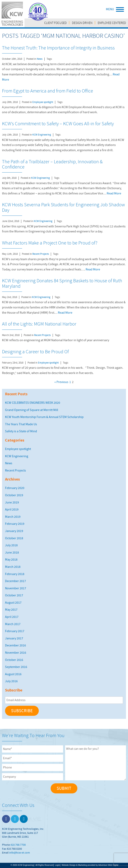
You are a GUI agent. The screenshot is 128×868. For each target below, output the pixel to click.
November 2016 (16, 653)
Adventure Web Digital (108, 865)
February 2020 (15, 488)
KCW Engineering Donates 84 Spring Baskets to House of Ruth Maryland (62, 283)
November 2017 (16, 588)
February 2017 (15, 631)
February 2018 (15, 574)
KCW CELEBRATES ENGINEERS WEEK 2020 (33, 403)
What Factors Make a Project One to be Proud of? (50, 243)
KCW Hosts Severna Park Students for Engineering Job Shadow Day (63, 207)
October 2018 (14, 538)
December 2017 (15, 581)
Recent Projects (41, 254)
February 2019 (15, 524)
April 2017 (12, 617)
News (40, 59)
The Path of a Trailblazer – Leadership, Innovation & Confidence (52, 164)
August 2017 (13, 603)
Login (57, 865)
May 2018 (11, 560)
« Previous (61, 382)
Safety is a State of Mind (21, 431)
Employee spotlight (43, 102)
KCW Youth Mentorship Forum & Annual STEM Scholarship (44, 417)
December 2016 (15, 645)
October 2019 (14, 495)
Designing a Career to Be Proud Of (35, 352)
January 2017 (14, 638)
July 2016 (11, 681)
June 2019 (12, 502)
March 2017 (13, 624)
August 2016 (13, 674)
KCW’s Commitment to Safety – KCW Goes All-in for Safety (58, 124)
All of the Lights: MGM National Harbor (39, 324)
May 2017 (11, 610)
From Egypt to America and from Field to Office (48, 91)
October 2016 (14, 660)
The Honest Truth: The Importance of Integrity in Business (58, 48)
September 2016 (16, 667)
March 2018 (13, 567)
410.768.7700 (18, 845)
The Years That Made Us (21, 424)
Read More (114, 193)
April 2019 (12, 510)
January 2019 (14, 531)
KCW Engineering (42, 135)
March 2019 (13, 517)
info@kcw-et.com (20, 853)
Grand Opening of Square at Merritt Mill (32, 410)
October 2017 (14, 595)
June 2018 (12, 553)
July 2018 (11, 545)
